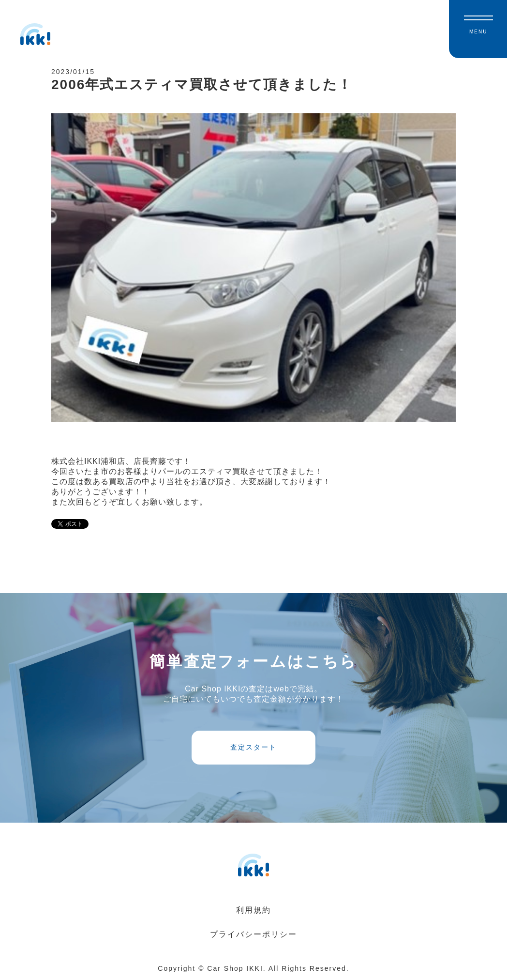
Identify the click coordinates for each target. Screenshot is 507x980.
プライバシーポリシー (253, 934)
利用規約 (253, 910)
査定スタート (253, 747)
